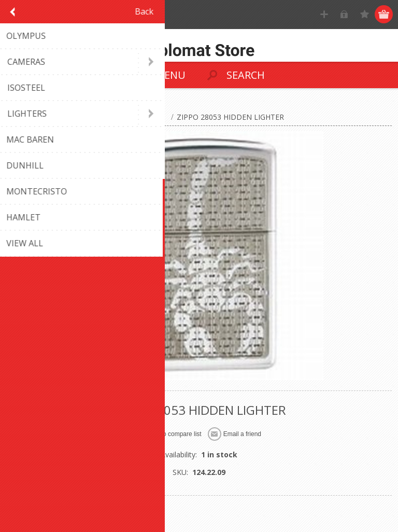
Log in (344, 14)
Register (324, 14)
